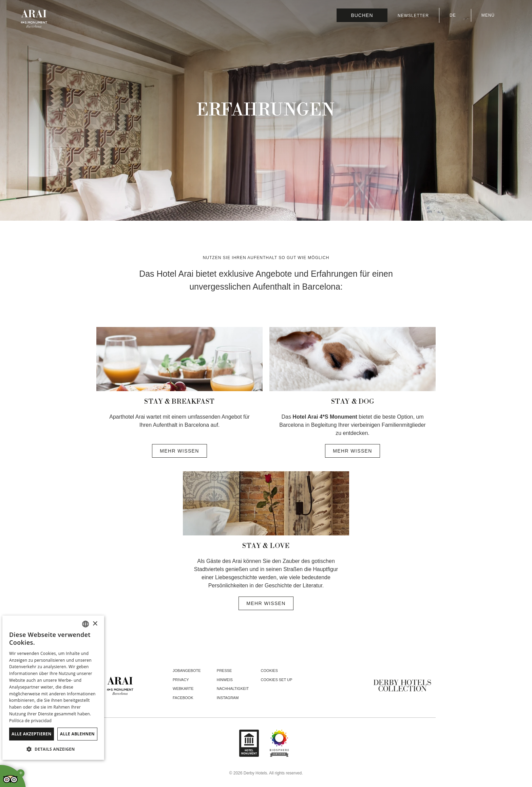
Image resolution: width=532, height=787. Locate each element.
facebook (183, 698)
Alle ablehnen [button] (77, 734)
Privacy (181, 680)
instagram (228, 698)
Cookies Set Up (277, 680)
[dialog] (53, 688)
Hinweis (225, 680)
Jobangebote (187, 671)
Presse (224, 671)
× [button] (95, 624)
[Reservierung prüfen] (362, 15)
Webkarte (183, 689)
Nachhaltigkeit (233, 689)
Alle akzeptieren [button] (32, 734)
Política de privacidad (30, 721)
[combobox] (85, 624)
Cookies (269, 671)
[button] (53, 749)
